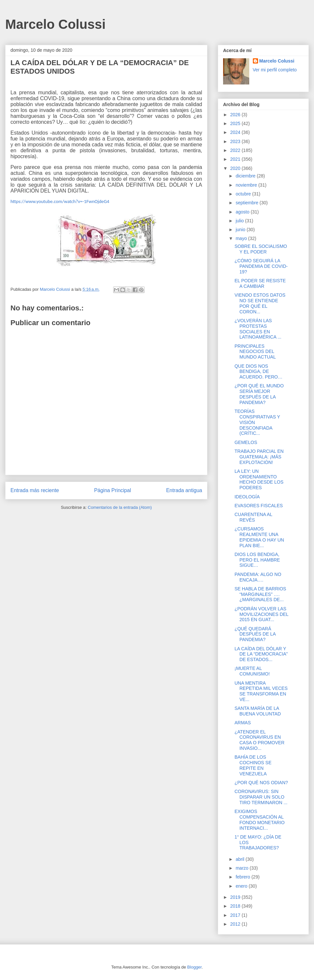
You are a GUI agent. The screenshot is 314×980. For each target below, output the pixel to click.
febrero (243, 877)
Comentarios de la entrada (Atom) (120, 507)
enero (242, 886)
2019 (236, 897)
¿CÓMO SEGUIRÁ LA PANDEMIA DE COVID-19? (261, 266)
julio (240, 221)
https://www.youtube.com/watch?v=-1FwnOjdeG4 (60, 201)
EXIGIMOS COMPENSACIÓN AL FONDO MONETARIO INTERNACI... (260, 820)
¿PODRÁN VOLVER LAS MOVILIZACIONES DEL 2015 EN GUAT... (262, 614)
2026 (236, 115)
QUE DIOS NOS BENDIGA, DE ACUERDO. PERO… (258, 372)
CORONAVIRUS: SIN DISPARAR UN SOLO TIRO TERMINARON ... (261, 797)
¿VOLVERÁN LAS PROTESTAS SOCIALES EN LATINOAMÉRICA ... (258, 329)
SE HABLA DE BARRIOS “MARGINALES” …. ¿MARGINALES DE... (260, 594)
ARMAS (243, 723)
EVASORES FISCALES (259, 506)
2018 (236, 906)
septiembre (247, 203)
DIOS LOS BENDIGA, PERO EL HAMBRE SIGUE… (257, 560)
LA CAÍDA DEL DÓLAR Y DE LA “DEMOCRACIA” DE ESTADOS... (261, 654)
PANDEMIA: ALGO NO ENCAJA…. (258, 577)
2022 (236, 150)
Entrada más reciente (35, 490)
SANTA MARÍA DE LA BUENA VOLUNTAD (258, 711)
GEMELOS (246, 442)
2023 (236, 141)
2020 (236, 168)
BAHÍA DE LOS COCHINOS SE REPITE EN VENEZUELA (253, 765)
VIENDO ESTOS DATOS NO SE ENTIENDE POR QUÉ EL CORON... (260, 303)
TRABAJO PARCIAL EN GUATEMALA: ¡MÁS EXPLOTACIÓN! (259, 457)
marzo (243, 868)
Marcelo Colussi (55, 24)
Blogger (194, 967)
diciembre (246, 176)
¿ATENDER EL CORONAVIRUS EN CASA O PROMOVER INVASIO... (260, 740)
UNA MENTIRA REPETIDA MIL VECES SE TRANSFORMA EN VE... (261, 691)
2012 (236, 924)
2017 (236, 915)
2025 (236, 123)
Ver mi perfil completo (275, 70)
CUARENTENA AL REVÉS (253, 517)
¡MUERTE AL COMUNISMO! (252, 671)
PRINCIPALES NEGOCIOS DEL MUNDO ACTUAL (255, 352)
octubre (244, 194)
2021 (236, 159)
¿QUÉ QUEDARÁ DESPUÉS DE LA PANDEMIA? (255, 634)
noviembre (247, 185)
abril (240, 859)
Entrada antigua (184, 490)
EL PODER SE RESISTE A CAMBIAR (260, 283)
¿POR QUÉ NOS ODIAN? (261, 783)
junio (241, 230)
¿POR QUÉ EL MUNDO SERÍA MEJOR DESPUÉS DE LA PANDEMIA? (259, 394)
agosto (243, 212)
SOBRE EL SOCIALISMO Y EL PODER (261, 249)
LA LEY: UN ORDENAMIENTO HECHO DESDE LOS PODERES (259, 479)
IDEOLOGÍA (247, 497)
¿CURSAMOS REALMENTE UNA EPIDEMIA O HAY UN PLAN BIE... (259, 537)
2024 (236, 132)
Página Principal (113, 490)
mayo (242, 238)
